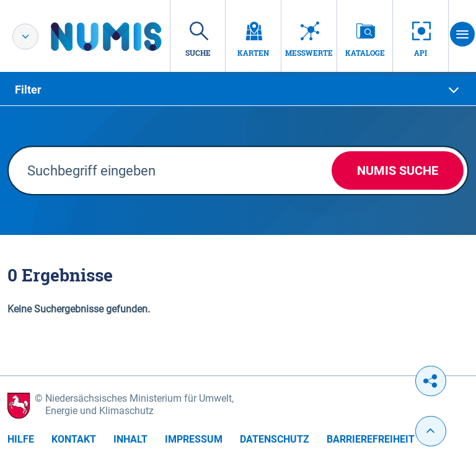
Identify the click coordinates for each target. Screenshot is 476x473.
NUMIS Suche (398, 170)
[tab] (238, 90)
